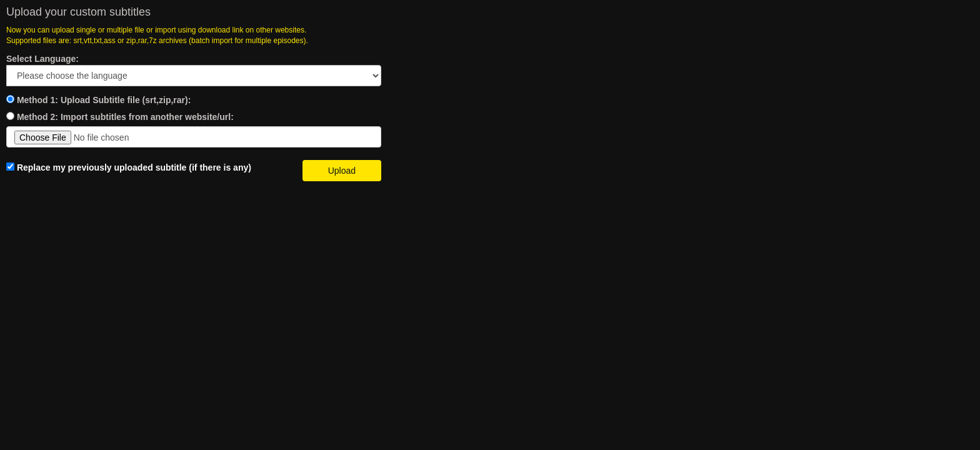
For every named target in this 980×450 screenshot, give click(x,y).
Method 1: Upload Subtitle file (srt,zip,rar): (104, 100)
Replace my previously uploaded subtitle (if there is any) (129, 167)
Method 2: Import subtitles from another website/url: (125, 117)
